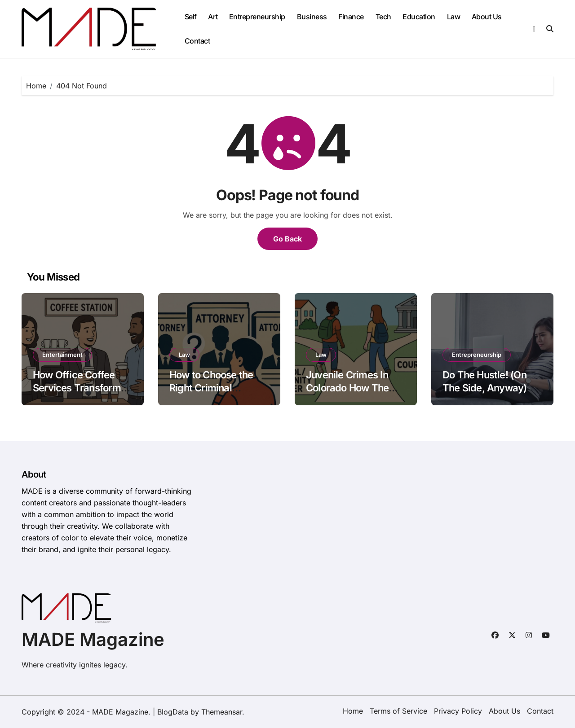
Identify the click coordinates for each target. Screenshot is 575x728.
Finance (351, 17)
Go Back (287, 239)
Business (312, 17)
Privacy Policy (458, 711)
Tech (383, 17)
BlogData (173, 712)
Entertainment (62, 355)
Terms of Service (398, 711)
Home (353, 711)
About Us (487, 17)
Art (213, 17)
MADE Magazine (93, 639)
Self (191, 17)
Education (419, 17)
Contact (197, 41)
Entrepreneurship (257, 17)
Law (454, 17)
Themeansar (222, 712)
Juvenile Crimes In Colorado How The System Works (347, 388)
